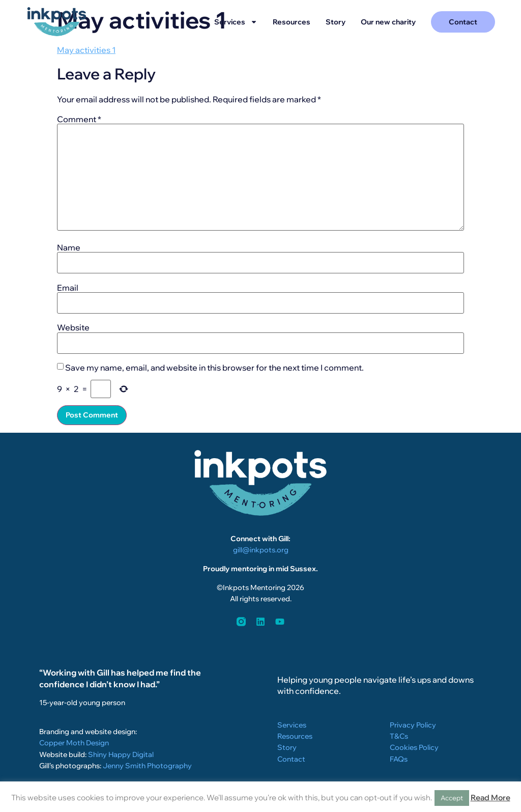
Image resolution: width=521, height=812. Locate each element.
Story (336, 22)
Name (69, 247)
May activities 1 (86, 50)
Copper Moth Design (74, 743)
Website (73, 327)
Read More (490, 797)
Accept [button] (452, 798)
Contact (291, 759)
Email (68, 288)
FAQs (399, 759)
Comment (79, 119)
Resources (292, 22)
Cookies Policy (414, 747)
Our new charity (388, 22)
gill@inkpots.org (261, 550)
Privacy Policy (413, 725)
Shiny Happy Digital (121, 754)
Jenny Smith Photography (147, 766)
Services (236, 22)
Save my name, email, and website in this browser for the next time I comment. (214, 368)
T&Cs (399, 736)
